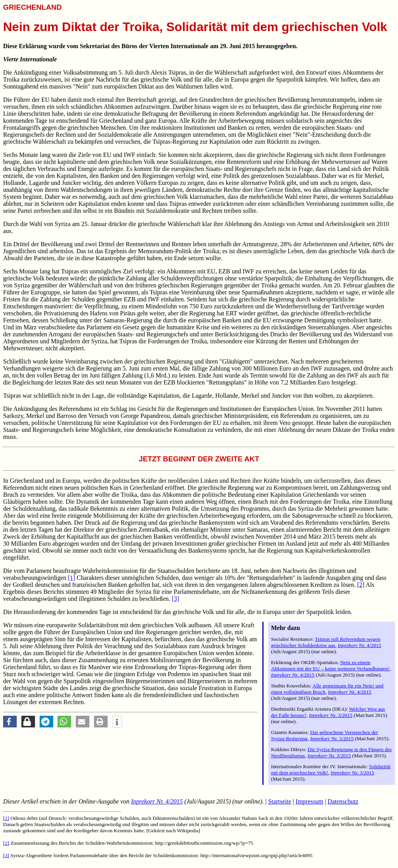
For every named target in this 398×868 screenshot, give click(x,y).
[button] (10, 722)
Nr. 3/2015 (331, 715)
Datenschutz (343, 801)
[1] (72, 578)
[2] (361, 585)
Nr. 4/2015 (360, 645)
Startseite (280, 801)
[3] (175, 599)
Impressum (310, 801)
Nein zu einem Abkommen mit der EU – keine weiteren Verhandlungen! (330, 665)
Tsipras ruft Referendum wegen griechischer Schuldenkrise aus (326, 642)
